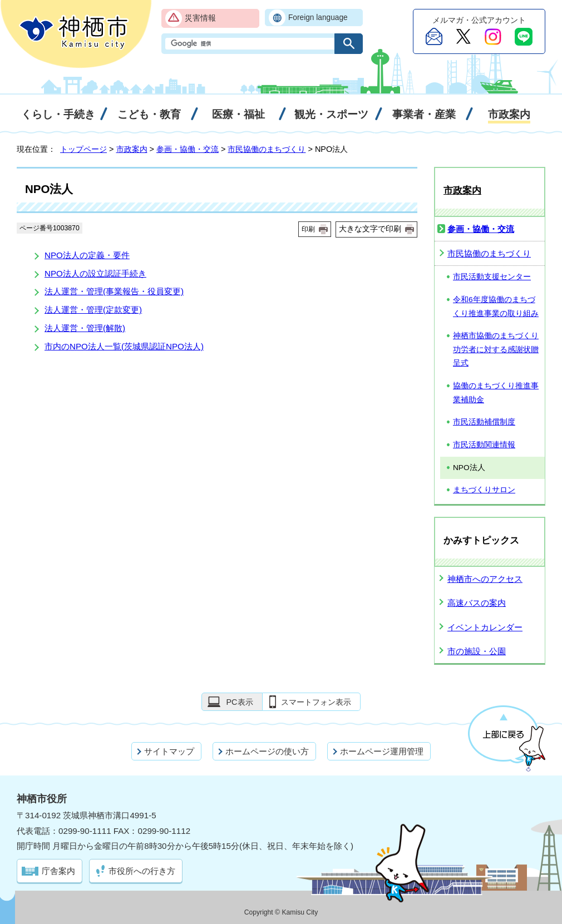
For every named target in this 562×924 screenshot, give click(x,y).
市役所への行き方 (142, 871)
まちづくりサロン (484, 490)
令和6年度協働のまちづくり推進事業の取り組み (496, 307)
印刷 (308, 229)
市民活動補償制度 (484, 422)
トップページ (83, 149)
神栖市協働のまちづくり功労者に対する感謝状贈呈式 (496, 349)
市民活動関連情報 (484, 445)
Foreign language (318, 18)
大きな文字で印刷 (370, 229)
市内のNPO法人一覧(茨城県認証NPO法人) (124, 346)
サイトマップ (169, 751)
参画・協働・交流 (188, 149)
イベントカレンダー (485, 627)
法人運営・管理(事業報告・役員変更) (114, 291)
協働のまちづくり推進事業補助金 (496, 393)
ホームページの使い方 (267, 751)
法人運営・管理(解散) (85, 328)
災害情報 (200, 18)
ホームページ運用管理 (382, 751)
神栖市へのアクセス (485, 579)
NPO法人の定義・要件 (87, 255)
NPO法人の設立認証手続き (95, 273)
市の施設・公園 (477, 651)
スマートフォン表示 (316, 702)
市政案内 (132, 149)
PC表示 (239, 702)
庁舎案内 (58, 871)
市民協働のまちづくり (267, 149)
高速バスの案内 (477, 603)
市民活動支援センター (492, 277)
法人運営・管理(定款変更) (93, 310)
